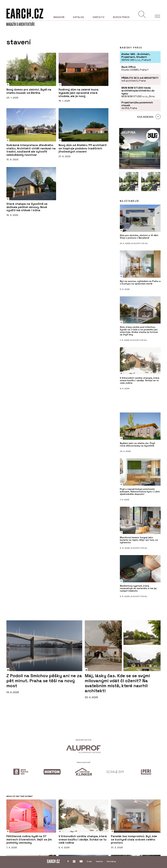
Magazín (59, 17)
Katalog (78, 17)
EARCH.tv (99, 17)
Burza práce (121, 17)
